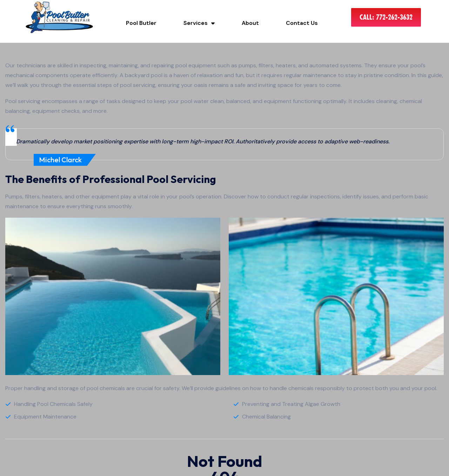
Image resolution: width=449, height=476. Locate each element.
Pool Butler (141, 23)
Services (199, 23)
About (250, 23)
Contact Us (302, 23)
